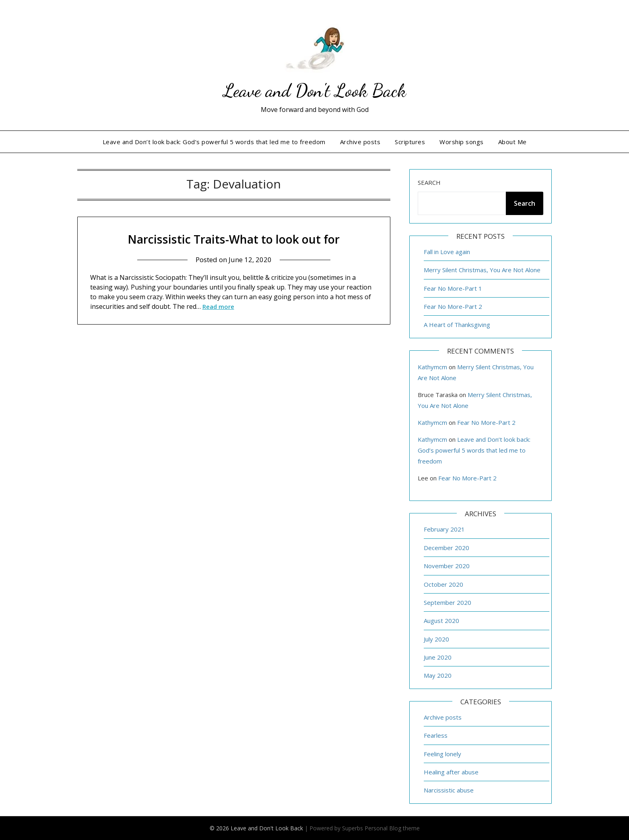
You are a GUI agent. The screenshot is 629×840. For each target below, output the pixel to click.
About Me (512, 142)
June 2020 (438, 657)
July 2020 (436, 639)
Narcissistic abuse (449, 790)
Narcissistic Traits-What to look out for (234, 239)
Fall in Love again (447, 252)
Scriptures (410, 142)
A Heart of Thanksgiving (457, 325)
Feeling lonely (442, 754)
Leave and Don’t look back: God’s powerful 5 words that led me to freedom (214, 142)
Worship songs (462, 142)
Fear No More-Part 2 (453, 306)
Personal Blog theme (392, 828)
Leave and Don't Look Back (315, 90)
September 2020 (448, 602)
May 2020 (438, 675)
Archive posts (360, 142)
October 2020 (443, 584)
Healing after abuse (451, 772)
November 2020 (447, 566)
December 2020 (446, 548)
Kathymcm (432, 367)
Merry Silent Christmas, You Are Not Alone (482, 270)
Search (429, 182)
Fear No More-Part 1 (453, 288)
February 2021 (444, 529)
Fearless (436, 735)
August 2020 (441, 621)
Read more (218, 306)
